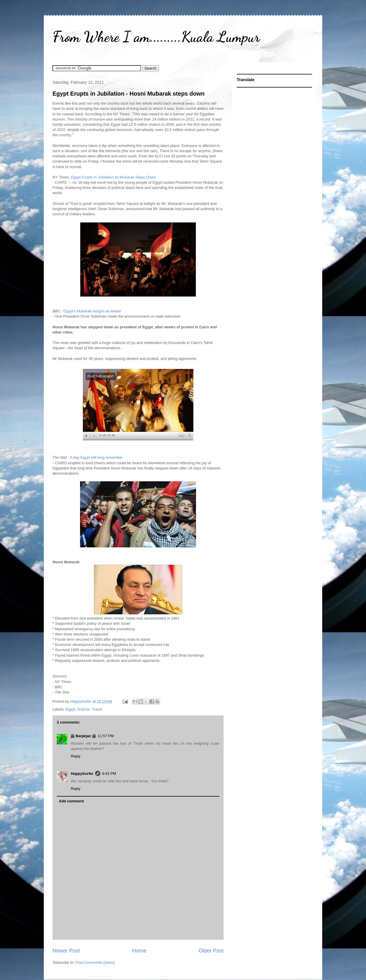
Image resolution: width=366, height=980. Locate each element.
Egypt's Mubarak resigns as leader (92, 311)
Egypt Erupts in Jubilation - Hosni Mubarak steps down (128, 94)
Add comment (71, 801)
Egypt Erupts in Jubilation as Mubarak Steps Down (113, 177)
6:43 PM (109, 774)
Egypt (71, 709)
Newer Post (66, 951)
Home (139, 951)
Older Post (211, 951)
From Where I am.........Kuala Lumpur (156, 37)
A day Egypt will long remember (96, 457)
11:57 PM (106, 736)
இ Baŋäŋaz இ (83, 736)
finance (84, 709)
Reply (76, 756)
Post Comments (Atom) (95, 962)
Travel (97, 709)
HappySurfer (82, 774)
